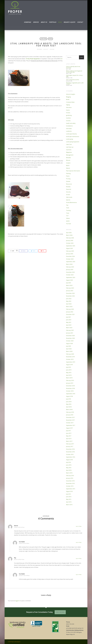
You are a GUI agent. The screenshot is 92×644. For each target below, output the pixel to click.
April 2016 (69, 470)
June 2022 (69, 299)
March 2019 (69, 378)
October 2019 (70, 359)
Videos (68, 218)
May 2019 (69, 373)
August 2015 (69, 491)
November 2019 (70, 357)
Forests (68, 113)
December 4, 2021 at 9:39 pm (24, 575)
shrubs (68, 195)
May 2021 (69, 322)
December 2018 (70, 386)
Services (36, 22)
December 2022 (70, 293)
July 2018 (68, 399)
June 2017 (69, 433)
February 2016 (70, 476)
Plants (68, 176)
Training (68, 210)
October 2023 (70, 275)
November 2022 (70, 296)
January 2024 (70, 270)
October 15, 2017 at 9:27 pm (19, 527)
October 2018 (70, 391)
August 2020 (69, 343)
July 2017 (68, 431)
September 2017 (71, 425)
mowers (68, 163)
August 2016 (69, 460)
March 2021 (69, 328)
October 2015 (70, 486)
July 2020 (68, 346)
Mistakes (68, 158)
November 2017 (70, 420)
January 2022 (70, 312)
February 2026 (70, 238)
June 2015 (69, 497)
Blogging (68, 97)
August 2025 (69, 248)
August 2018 (69, 396)
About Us (44, 22)
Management (70, 155)
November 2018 (70, 388)
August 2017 (69, 428)
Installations (69, 126)
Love (14, 251)
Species (68, 200)
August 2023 (69, 280)
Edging (68, 105)
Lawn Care (69, 144)
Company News (70, 102)
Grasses (68, 121)
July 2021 (68, 317)
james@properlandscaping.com (75, 628)
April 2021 (69, 325)
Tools (68, 208)
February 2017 (70, 444)
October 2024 (70, 259)
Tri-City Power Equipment (33, 59)
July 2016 (68, 462)
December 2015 (70, 481)
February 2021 (70, 330)
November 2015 (70, 483)
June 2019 (69, 370)
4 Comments (52, 49)
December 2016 (70, 449)
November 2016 (70, 452)
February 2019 (70, 380)
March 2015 (69, 505)
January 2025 (70, 254)
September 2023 (71, 277)
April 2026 (69, 233)
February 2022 (70, 309)
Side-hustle (69, 197)
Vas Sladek (40, 49)
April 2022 (69, 304)
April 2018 (69, 407)
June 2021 (69, 320)
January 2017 (70, 446)
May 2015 (69, 499)
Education (69, 107)
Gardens (68, 118)
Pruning (68, 179)
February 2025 (70, 251)
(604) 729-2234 (60, 612)
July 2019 (68, 367)
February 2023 (70, 288)
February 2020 (70, 354)
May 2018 (69, 404)
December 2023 (70, 272)
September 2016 (71, 457)
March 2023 (69, 285)
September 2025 (71, 246)
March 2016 (69, 473)
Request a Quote (70, 22)
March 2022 (69, 307)
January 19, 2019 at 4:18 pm (19, 559)
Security (68, 192)
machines (69, 150)
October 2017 (70, 423)
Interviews (69, 129)
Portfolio (53, 22)
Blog (60, 22)
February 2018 (70, 412)
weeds (68, 221)
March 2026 (69, 235)
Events (68, 110)
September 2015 (71, 489)
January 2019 (70, 383)
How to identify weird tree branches (73, 67)
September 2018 (71, 394)
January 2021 (70, 333)
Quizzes (68, 181)
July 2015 (68, 494)
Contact (80, 22)
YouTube (69, 224)
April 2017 (69, 439)
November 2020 (70, 338)
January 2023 (70, 291)
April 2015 (69, 502)
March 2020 (69, 351)
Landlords (69, 131)
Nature (68, 168)
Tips (67, 205)
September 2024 (71, 262)
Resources (69, 184)
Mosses (68, 160)
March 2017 (69, 441)
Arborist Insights (71, 94)
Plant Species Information (73, 171)
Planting (68, 173)
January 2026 (70, 241)
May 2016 (69, 468)
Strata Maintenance (71, 202)
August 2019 (69, 365)
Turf (67, 216)
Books (68, 99)
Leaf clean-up (70, 147)
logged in (18, 601)
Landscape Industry (71, 134)
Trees (68, 213)
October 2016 (70, 454)
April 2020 (69, 349)
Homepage (28, 22)
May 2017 (69, 436)
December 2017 (70, 417)
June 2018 (69, 402)
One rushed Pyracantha (73, 80)
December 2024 (70, 256)
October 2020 (70, 341)
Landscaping (43, 39)
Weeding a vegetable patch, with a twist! (75, 83)
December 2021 (70, 314)
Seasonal (69, 189)
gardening (69, 115)
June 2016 (69, 465)
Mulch (68, 166)
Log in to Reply (79, 526)
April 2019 (69, 375)
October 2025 (70, 243)
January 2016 (70, 478)
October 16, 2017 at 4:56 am (24, 543)
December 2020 (70, 336)
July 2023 (68, 283)
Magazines (69, 152)
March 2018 (69, 410)
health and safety (71, 123)
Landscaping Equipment (73, 142)
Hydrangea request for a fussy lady (74, 76)
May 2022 (69, 301)
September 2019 (71, 362)
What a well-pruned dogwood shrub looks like (74, 72)
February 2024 (70, 267)
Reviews (50, 39)
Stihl (61, 59)
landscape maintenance (73, 137)
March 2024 (69, 264)
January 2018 (70, 415)
